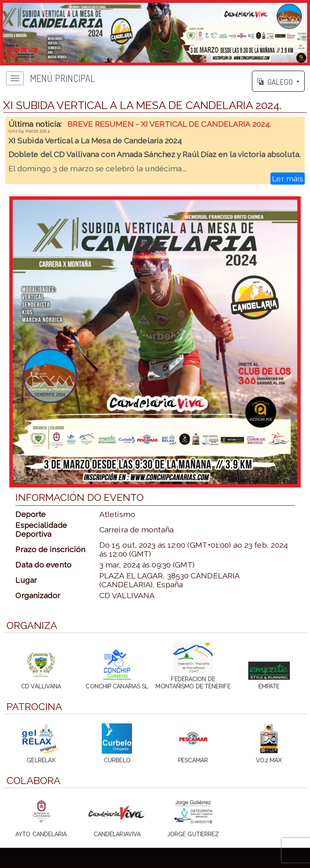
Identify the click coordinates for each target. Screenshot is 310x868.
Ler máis (288, 179)
